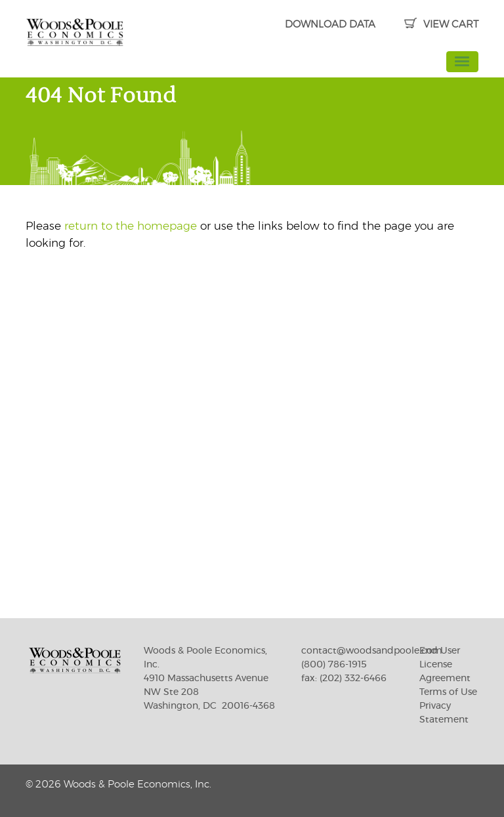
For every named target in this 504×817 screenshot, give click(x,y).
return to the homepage (131, 226)
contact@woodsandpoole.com (372, 651)
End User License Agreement (445, 665)
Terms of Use (448, 692)
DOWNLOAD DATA (330, 25)
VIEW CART (441, 25)
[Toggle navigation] (463, 62)
